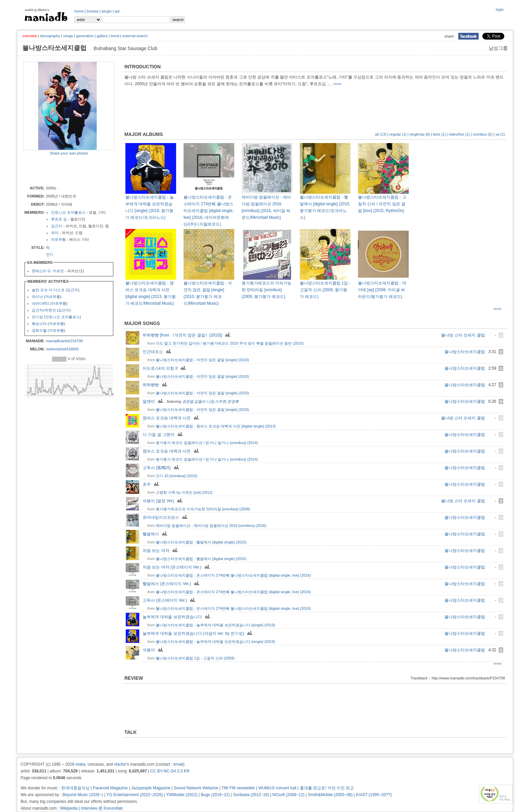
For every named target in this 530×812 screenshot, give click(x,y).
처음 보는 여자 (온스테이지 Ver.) (177, 567)
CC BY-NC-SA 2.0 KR (170, 771)
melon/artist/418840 (62, 349)
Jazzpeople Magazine (151, 788)
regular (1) (398, 134)
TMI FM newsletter (238, 788)
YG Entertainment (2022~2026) (135, 795)
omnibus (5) (483, 134)
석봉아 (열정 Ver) (163, 501)
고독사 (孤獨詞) (162, 468)
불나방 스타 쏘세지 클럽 (463, 335)
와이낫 (37, 297)
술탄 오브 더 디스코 (48, 290)
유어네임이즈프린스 (166, 517)
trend (115, 36)
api (117, 11)
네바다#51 (40, 303)
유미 (55, 233)
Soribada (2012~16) (251, 795)
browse (93, 11)
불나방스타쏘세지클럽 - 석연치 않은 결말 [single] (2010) (202, 360)
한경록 (233, 401)
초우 (152, 484)
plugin (107, 11)
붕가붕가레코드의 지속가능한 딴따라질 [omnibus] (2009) (203, 509)
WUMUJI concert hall (277, 788)
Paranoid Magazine (110, 788)
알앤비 (154, 401)
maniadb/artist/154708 (64, 341)
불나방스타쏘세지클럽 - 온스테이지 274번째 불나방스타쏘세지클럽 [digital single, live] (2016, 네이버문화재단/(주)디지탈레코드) (209, 211)
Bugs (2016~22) (215, 795)
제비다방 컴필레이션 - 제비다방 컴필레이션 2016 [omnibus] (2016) (211, 526)
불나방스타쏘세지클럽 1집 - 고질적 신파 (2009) (195, 658)
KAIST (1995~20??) (374, 795)
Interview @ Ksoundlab (102, 808)
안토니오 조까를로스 (68, 212)
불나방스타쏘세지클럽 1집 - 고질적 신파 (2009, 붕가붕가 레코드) (325, 290)
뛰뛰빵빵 (156, 385)
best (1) (439, 134)
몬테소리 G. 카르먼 (48, 271)
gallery (102, 36)
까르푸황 (58, 239)
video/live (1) (459, 134)
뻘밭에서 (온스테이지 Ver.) (172, 584)
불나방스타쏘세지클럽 (465, 352)
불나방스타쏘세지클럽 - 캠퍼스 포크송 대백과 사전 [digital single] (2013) (216, 426)
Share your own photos (69, 153)
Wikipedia (69, 808)
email (178, 764)
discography (50, 36)
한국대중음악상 (75, 788)
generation (85, 36)
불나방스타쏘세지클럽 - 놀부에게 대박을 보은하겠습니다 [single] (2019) (215, 625)
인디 (50, 254)
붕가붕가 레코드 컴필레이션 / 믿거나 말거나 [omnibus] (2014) (207, 443)
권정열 (188, 401)
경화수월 (39, 330)
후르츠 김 (59, 219)
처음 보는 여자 (161, 551)
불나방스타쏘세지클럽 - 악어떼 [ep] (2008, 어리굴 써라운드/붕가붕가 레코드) (382, 290)
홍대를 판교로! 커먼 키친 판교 (327, 788)
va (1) (500, 134)
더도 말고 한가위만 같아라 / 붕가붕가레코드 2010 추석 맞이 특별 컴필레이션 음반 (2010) (230, 343)
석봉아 (154, 650)
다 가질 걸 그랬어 (163, 435)
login (500, 9)
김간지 (57, 226)
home (79, 11)
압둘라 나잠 (204, 401)
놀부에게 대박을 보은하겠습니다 (177, 617)
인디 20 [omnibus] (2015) (177, 476)
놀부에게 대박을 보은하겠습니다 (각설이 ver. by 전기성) (198, 633)
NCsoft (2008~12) (288, 795)
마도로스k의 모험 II (165, 368)
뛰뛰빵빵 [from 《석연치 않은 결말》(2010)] (187, 335)
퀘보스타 (39, 324)
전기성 (37, 317)
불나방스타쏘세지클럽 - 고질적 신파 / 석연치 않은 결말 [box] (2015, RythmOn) (382, 204)
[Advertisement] (63, 170)
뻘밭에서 (156, 534)
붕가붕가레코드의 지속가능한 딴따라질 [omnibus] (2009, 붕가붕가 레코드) (267, 290)
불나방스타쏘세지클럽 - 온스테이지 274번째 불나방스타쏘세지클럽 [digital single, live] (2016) (233, 575)
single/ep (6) (420, 134)
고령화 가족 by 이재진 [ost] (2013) (184, 492)
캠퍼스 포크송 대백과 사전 (172, 418)
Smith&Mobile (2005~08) (330, 795)
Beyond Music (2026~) (83, 795)
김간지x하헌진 (44, 310)
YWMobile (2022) (182, 795)
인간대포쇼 (158, 352)
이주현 (221, 401)
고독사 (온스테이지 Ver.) (170, 600)
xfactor (120, 764)
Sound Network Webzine (196, 788)
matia (80, 764)
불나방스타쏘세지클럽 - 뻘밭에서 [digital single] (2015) (201, 542)
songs (68, 36)
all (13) (381, 134)
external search (135, 36)
